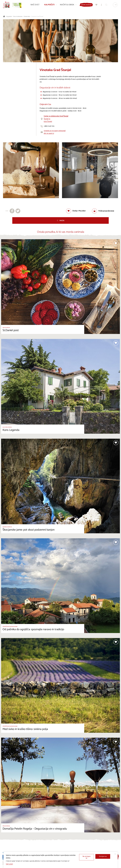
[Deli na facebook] (12, 211)
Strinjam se (103, 856)
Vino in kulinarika (18, 17)
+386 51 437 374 (49, 126)
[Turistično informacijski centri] (101, 5)
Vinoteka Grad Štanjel (37, 17)
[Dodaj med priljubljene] (76, 211)
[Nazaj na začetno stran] (7, 5)
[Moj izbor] (96, 5)
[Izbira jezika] (115, 5)
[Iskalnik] (106, 5)
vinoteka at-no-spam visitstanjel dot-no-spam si (55, 132)
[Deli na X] (18, 211)
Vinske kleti (27, 17)
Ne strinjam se (86, 857)
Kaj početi (9, 17)
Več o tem (9, 864)
